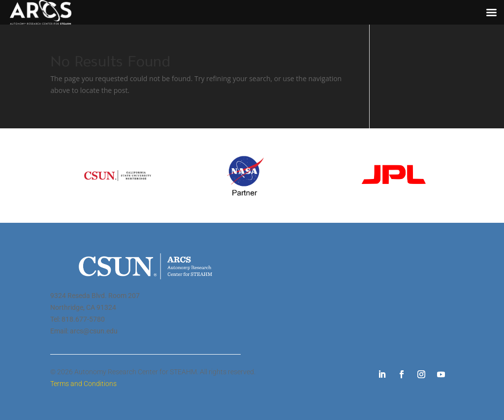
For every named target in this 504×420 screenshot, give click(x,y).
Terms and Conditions (83, 384)
